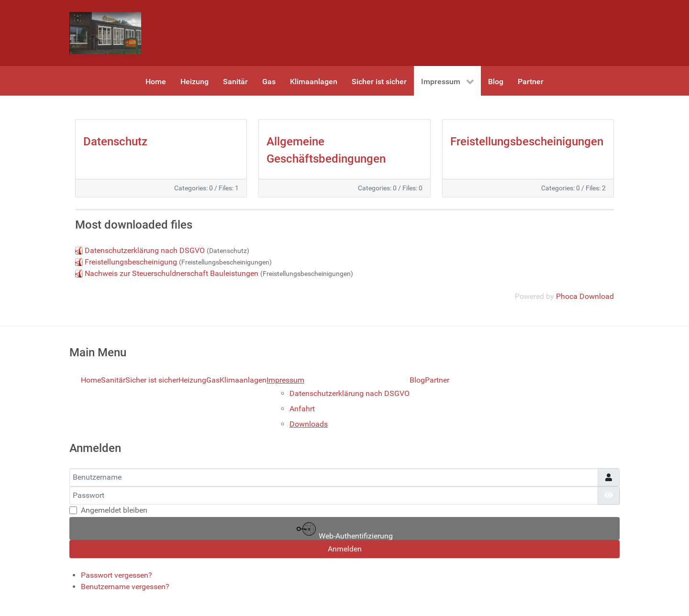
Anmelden (345, 549)
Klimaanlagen (243, 380)
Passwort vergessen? (117, 575)
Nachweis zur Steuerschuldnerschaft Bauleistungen (172, 273)
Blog (417, 380)
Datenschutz (115, 142)
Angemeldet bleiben (114, 510)
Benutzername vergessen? (125, 587)
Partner (437, 380)
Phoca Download (585, 296)
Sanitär (113, 380)
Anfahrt (302, 409)
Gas (213, 380)
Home (91, 380)
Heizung (192, 380)
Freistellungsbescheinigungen (527, 142)
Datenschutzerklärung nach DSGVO (145, 250)
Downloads (309, 424)
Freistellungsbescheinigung (132, 262)
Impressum (285, 380)
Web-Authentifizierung (345, 530)
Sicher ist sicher (152, 380)
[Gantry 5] (105, 33)
